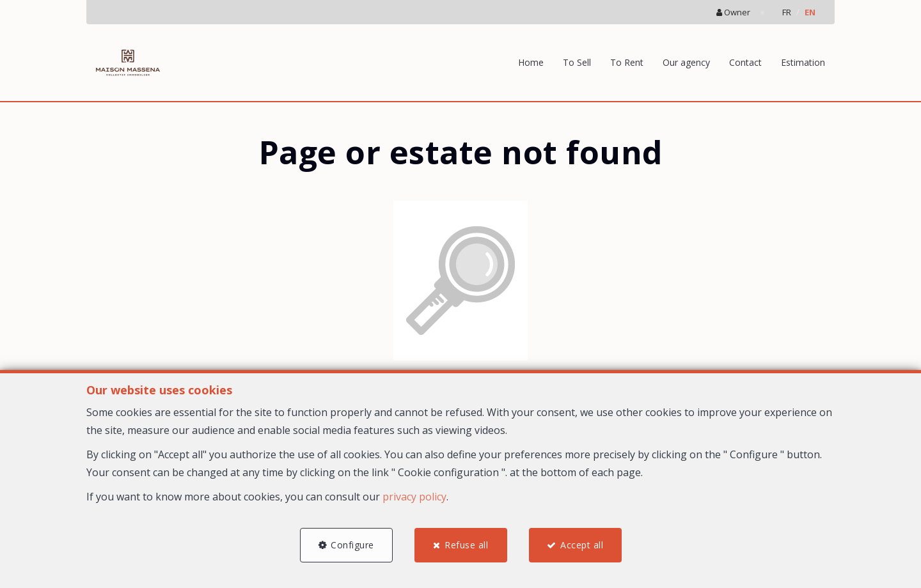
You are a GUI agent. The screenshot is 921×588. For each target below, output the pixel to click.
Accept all (582, 545)
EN (810, 12)
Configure (352, 545)
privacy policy (414, 497)
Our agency (686, 62)
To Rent (627, 62)
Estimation (803, 62)
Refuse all (466, 545)
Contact (745, 62)
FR (787, 12)
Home (531, 62)
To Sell (577, 62)
